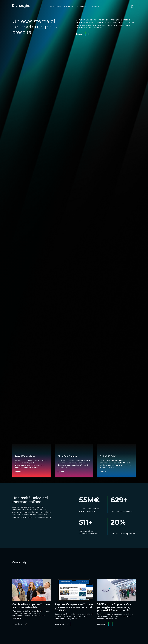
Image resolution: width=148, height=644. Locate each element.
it (133, 6)
